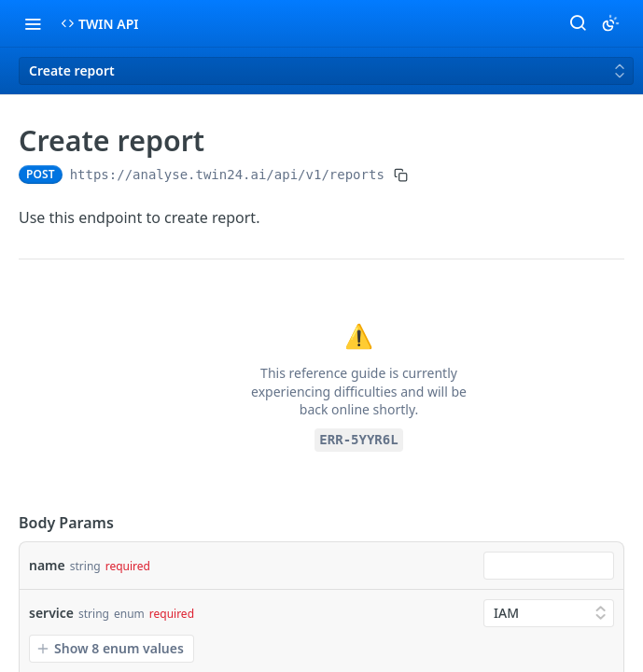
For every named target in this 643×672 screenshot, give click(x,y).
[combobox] (549, 566)
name (47, 565)
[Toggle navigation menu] (33, 23)
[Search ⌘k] (578, 23)
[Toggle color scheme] (610, 23)
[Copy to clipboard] (401, 175)
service (51, 613)
